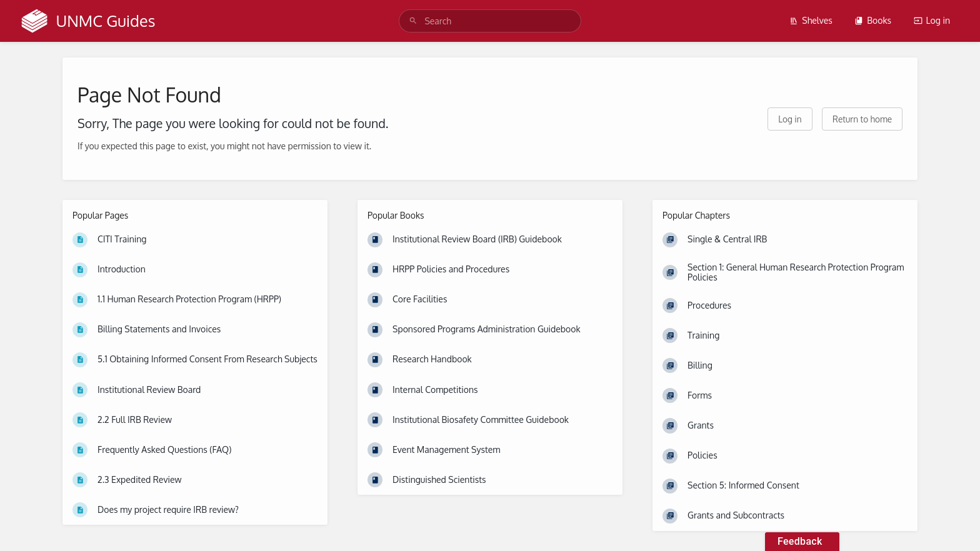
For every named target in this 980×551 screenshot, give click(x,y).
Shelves (811, 20)
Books (873, 20)
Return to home (862, 119)
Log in (932, 20)
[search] (490, 21)
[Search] (413, 21)
